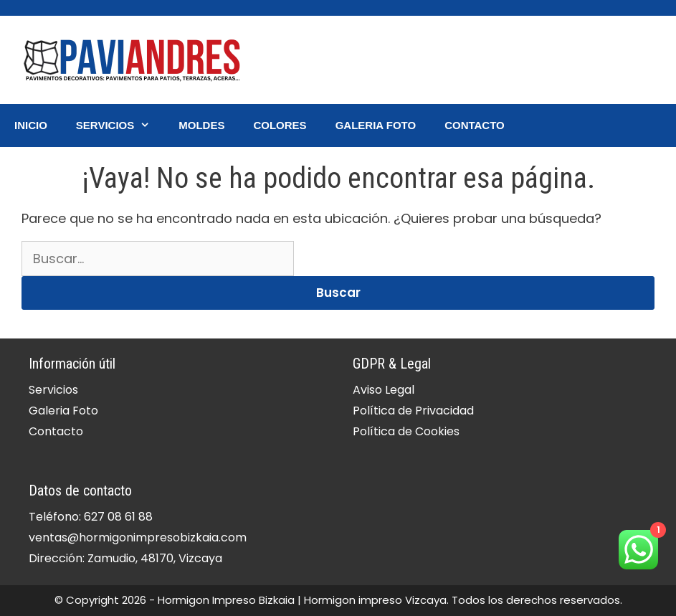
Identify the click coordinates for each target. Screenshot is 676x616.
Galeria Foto (376, 125)
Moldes (201, 125)
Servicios (120, 125)
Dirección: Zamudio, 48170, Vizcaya (125, 558)
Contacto (475, 125)
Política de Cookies (406, 431)
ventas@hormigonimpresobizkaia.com (138, 537)
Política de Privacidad (413, 411)
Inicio (31, 125)
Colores (280, 125)
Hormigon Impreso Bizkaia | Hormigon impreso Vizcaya (302, 600)
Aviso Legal (384, 390)
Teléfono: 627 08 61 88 (91, 517)
